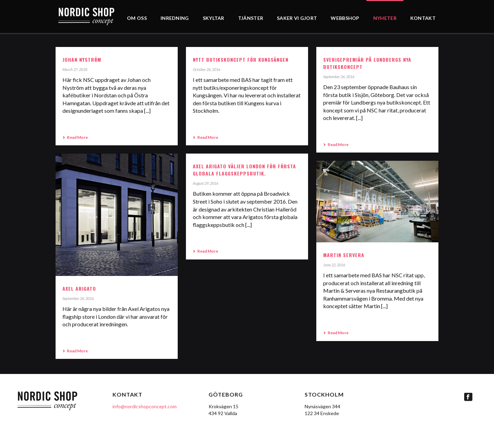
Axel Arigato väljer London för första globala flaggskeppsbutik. (244, 170)
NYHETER (385, 18)
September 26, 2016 (339, 77)
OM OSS (137, 18)
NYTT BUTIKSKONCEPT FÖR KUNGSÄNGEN (241, 59)
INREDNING (175, 18)
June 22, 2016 (334, 265)
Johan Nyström (82, 59)
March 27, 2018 (75, 69)
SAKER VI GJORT (297, 18)
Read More (75, 137)
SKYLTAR (214, 18)
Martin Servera (344, 255)
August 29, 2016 (205, 183)
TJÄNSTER (251, 18)
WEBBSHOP (345, 18)
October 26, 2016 (207, 69)
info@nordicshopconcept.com (145, 406)
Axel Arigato (79, 288)
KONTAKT (423, 18)
